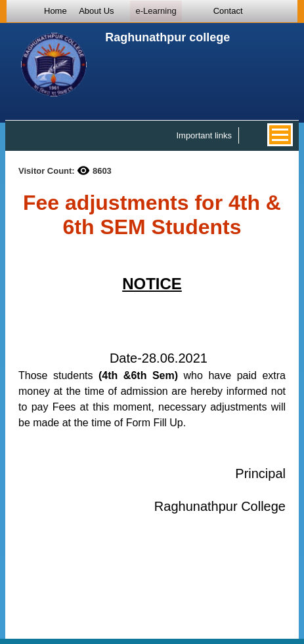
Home (55, 11)
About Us (96, 11)
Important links (204, 135)
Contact (228, 11)
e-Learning (156, 11)
